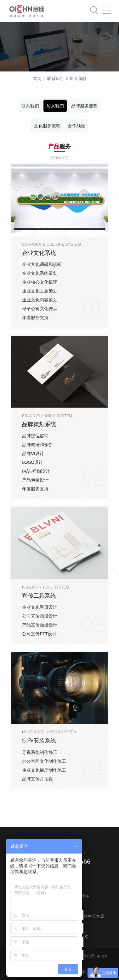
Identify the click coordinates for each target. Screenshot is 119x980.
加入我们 (78, 78)
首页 (37, 78)
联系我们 (56, 78)
